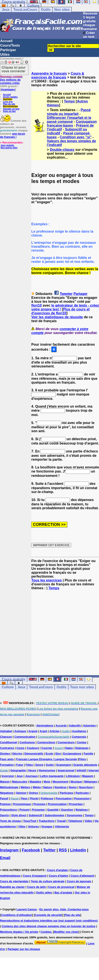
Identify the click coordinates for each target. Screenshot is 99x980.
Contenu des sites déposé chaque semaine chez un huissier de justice (48, 926)
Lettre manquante (52, 776)
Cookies (46, 932)
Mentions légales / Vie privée (19, 932)
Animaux (20, 731)
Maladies (35, 782)
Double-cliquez (62, 150)
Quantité (53, 810)
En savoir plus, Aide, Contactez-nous (64, 909)
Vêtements (62, 826)
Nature (48, 787)
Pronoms (39, 804)
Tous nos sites (82, 687)
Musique (76, 782)
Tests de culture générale (48, 881)
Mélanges (90, 782)
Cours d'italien (58, 876)
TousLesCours (25, 10)
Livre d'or (8, 102)
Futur (20, 765)
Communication (25, 737)
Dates (69, 748)
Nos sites (62, 10)
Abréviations (45, 726)
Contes (82, 742)
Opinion (21, 793)
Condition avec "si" (76, 137)
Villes (22, 826)
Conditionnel (9, 742)
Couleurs (33, 748)
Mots (47, 782)
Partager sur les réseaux (24, 949)
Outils (46, 10)
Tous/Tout (30, 821)
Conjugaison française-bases (72, 124)
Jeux (6, 10)
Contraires (7, 748)
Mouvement (60, 782)
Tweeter (66, 294)
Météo (37, 787)
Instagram (9, 850)
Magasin (88, 776)
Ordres (34, 793)
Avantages (8, 89)
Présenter (38, 810)
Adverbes (89, 726)
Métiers (25, 787)
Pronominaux (22, 804)
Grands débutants (85, 765)
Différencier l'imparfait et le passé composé (69, 120)
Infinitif (81, 770)
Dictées (5, 754)
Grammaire (64, 765)
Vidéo (88, 821)
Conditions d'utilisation (16, 915)
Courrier (47, 748)
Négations (7, 793)
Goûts (50, 765)
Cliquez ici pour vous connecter (14, 69)
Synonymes (75, 815)
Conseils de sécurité (48, 915)
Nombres (60, 787)
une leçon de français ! (13, 135)
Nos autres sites (9, 148)
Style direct (19, 815)
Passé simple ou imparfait (69, 112)
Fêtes (29, 765)
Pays (24, 798)
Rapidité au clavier (12, 887)
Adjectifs (75, 726)
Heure (32, 770)
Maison (5, 782)
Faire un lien (9, 111)
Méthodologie (9, 787)
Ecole (49, 754)
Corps (20, 748)
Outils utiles (44, 893)
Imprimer (8, 99)
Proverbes (76, 804)
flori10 (36, 305)
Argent (33, 731)
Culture (33, 6)
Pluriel (34, 798)
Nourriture (86, 787)
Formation (7, 765)
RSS (63, 850)
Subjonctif (36, 815)
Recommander (10, 106)
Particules (82, 793)
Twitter (49, 850)
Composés (79, 737)
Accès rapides (10, 97)
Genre (39, 765)
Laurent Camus (27, 909)
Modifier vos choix (66, 932)
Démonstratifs (34, 754)
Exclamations (72, 754)
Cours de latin (37, 887)
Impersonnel (66, 770)
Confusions (27, 742)
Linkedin (78, 850)
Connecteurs (66, 742)
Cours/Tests (10, 45)
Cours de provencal (61, 887)
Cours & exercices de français (58, 75)
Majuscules (20, 782)
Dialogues (82, 748)
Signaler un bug (11, 109)
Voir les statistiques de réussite (57, 317)
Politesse (47, 798)
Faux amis (7, 759)
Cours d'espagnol (35, 876)
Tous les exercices (46, 580)
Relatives (82, 810)
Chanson (6, 737)
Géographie (18, 770)
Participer (8, 50)
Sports (4, 815)
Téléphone (75, 821)
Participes (66, 793)
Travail (61, 821)
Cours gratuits (13, 679)
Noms (73, 787)
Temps (69, 101)
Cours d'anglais (57, 870)
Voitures (33, 826)
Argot (43, 731)
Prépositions (9, 810)
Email (5, 858)
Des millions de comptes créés (11, 80)
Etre (58, 754)
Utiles (5, 54)
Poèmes (5, 804)
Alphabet (6, 731)
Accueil (6, 41)
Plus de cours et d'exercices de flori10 (60, 311)
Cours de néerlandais (14, 881)
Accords (61, 726)
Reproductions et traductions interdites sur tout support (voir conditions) (49, 921)
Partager (81, 294)
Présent (25, 810)
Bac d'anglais (63, 893)
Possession (82, 798)
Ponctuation (64, 798)
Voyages (47, 826)
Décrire (17, 754)
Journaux (31, 776)
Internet (94, 770)
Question (67, 810)
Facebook (31, 850)
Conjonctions (46, 742)
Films (82, 759)
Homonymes (47, 770)
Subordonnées (54, 815)
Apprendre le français (49, 73)
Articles (55, 731)
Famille (89, 754)
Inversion (8, 776)
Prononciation (57, 804)
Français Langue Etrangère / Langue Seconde (46, 759)
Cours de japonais (79, 881)
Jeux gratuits (7, 145)
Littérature (73, 776)
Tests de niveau (10, 821)
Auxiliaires (79, 731)
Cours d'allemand (82, 876)
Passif (4, 798)
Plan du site (9, 104)
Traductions (47, 821)
